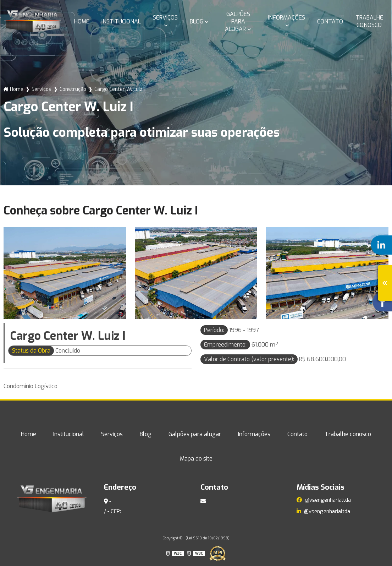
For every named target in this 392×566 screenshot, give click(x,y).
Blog (197, 21)
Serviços (165, 18)
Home (82, 21)
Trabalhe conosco (369, 21)
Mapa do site (196, 459)
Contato (330, 21)
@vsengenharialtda (324, 500)
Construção (73, 89)
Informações (286, 18)
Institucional (121, 21)
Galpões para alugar (238, 21)
